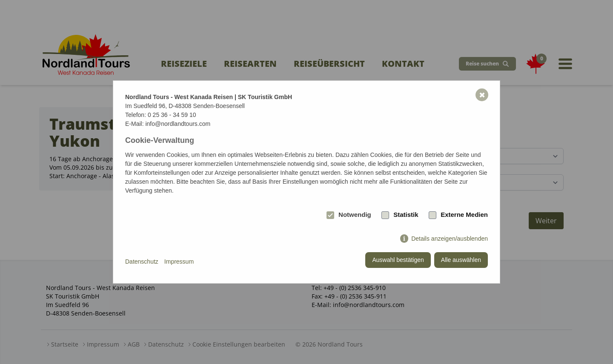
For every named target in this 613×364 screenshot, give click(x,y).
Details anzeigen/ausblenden (450, 239)
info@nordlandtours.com (178, 124)
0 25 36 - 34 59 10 (172, 115)
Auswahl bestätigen (398, 260)
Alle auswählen (461, 260)
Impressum (179, 262)
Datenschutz (142, 262)
